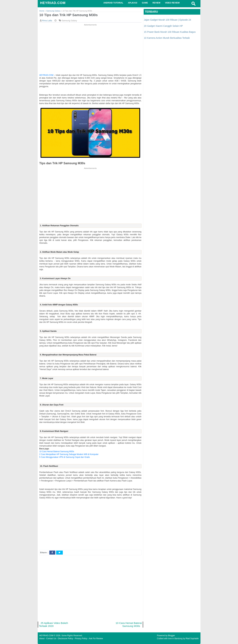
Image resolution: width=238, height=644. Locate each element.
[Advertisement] (90, 50)
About (42, 639)
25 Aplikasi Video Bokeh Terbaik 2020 (54, 624)
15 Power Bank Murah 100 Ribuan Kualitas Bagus (170, 32)
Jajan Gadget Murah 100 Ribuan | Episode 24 (168, 20)
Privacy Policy (81, 639)
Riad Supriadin (192, 639)
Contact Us (51, 639)
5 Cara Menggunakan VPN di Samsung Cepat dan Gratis (65, 457)
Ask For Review (96, 639)
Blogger (171, 636)
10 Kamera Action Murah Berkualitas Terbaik (167, 38)
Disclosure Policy (66, 639)
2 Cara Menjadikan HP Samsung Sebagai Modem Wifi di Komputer (69, 454)
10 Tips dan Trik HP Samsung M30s (69, 15)
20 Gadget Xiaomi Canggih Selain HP (163, 26)
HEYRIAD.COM (53, 3)
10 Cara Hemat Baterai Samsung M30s (57, 451)
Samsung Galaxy (69, 21)
